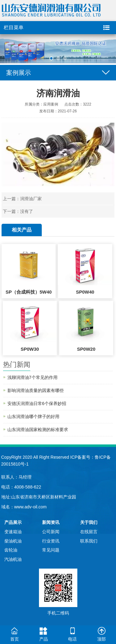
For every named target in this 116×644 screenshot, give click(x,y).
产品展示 (13, 522)
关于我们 (89, 522)
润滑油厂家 (31, 199)
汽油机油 (13, 559)
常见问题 (51, 550)
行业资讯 (51, 541)
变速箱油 (13, 532)
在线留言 (89, 532)
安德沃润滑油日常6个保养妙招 (37, 403)
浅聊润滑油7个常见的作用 (32, 377)
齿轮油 (11, 550)
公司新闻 (51, 532)
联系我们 (89, 541)
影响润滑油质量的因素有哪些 (36, 390)
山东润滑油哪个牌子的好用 (33, 417)
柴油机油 (13, 541)
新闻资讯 (51, 522)
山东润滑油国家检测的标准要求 (38, 430)
